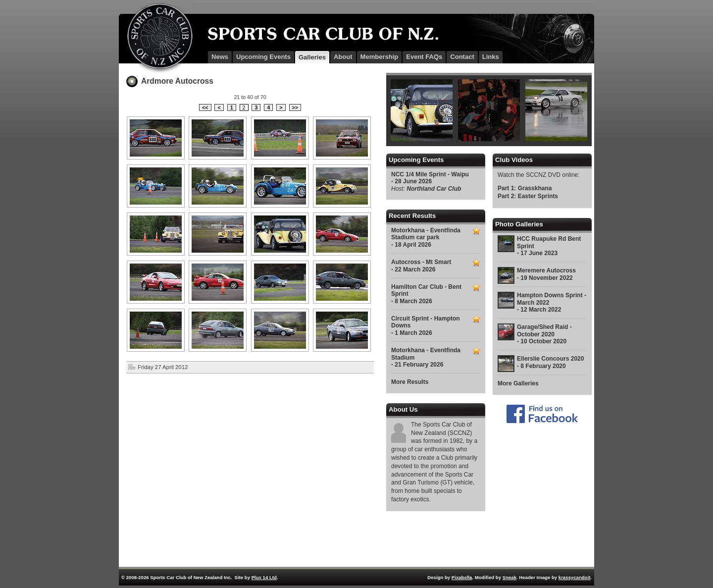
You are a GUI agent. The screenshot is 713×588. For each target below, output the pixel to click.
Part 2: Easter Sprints (528, 196)
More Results (410, 382)
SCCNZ (156, 38)
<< (205, 107)
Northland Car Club (434, 189)
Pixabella (462, 577)
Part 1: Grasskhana (525, 188)
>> (295, 107)
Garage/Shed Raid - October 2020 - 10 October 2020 (544, 334)
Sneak (509, 577)
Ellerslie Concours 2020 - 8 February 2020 (550, 362)
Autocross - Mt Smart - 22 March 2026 (421, 266)
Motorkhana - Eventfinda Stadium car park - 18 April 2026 (426, 238)
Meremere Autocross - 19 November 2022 (546, 274)
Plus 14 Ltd (264, 577)
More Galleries (518, 383)
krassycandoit (575, 577)
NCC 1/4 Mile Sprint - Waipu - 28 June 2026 (430, 178)
